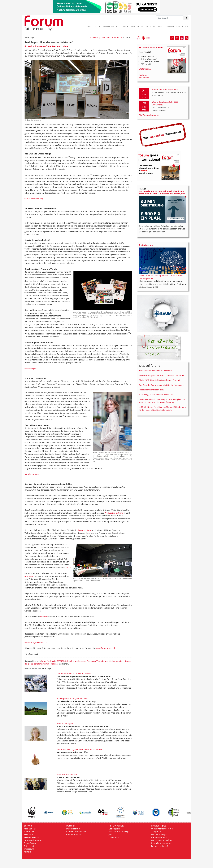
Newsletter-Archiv (32, 837)
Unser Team (114, 837)
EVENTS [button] (157, 27)
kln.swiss (44, 617)
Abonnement (30, 829)
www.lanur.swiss (32, 474)
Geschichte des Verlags (119, 832)
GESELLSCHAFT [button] (108, 27)
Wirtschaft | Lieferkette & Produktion (106, 38)
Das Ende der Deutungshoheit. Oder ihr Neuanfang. (162, 385)
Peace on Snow (85, 530)
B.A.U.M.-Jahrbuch (159, 837)
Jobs (111, 834)
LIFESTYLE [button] (145, 27)
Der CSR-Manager (159, 834)
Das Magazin (114, 829)
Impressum (29, 849)
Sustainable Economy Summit (165, 89)
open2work (30, 576)
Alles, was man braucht (67, 774)
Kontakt (27, 852)
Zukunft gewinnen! (159, 846)
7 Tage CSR (156, 832)
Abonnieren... (145, 78)
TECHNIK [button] (123, 27)
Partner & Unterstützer (76, 832)
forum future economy (161, 843)
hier (69, 567)
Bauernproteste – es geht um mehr (72, 698)
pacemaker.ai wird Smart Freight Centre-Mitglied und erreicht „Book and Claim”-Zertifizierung (162, 401)
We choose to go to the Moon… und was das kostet (162, 375)
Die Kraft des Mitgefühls (162, 840)
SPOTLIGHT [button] (181, 27)
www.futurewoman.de (106, 648)
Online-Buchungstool (33, 840)
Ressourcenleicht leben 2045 (151, 390)
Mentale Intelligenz (65, 723)
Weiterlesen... (145, 69)
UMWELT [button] (134, 27)
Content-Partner (74, 834)
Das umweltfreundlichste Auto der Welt (74, 673)
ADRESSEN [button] (168, 27)
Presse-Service (30, 843)
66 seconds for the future (162, 829)
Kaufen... (143, 75)
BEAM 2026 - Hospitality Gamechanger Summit (159, 380)
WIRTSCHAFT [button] (93, 27)
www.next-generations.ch (36, 642)
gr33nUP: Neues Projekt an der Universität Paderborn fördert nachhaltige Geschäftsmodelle (162, 408)
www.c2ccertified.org (34, 199)
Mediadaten (29, 832)
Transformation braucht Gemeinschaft (156, 371)
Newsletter (29, 834)
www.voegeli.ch (31, 368)
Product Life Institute (114, 513)
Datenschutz (29, 846)
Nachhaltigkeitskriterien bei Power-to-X (156, 395)
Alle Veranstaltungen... (149, 115)
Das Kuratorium (73, 829)
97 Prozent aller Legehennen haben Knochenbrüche (80, 749)
